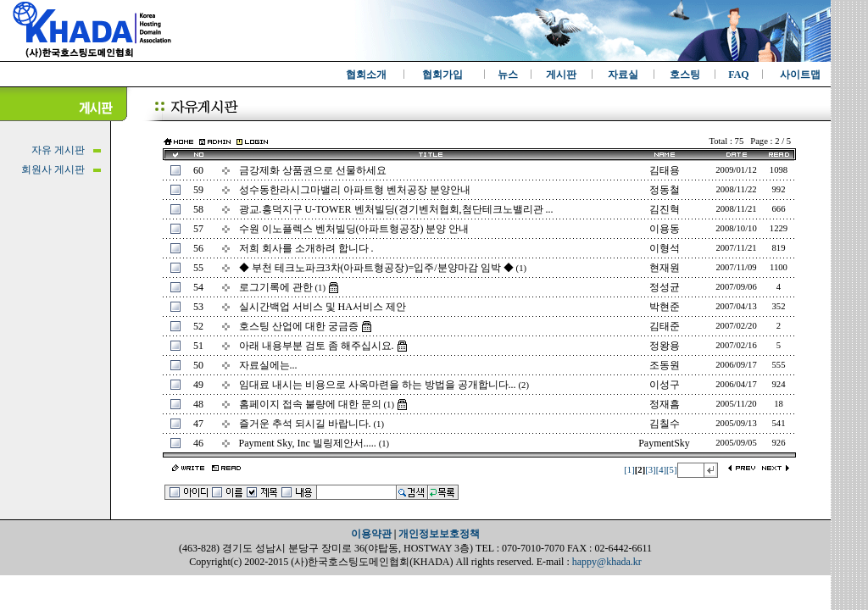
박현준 (665, 307)
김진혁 (665, 209)
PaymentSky (664, 443)
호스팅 (685, 75)
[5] (671, 470)
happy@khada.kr (607, 562)
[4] (661, 470)
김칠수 (665, 424)
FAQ (738, 75)
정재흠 (665, 404)
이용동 (665, 229)
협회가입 (442, 75)
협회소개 (366, 75)
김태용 (665, 170)
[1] (629, 470)
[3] (650, 470)
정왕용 (665, 346)
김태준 (665, 326)
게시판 (561, 75)
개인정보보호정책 (439, 534)
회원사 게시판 (53, 169)
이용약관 (371, 534)
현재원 (665, 268)
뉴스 (508, 75)
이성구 (665, 385)
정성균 (665, 287)
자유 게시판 (58, 150)
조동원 (665, 365)
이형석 (665, 248)
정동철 (665, 190)
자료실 (623, 75)
